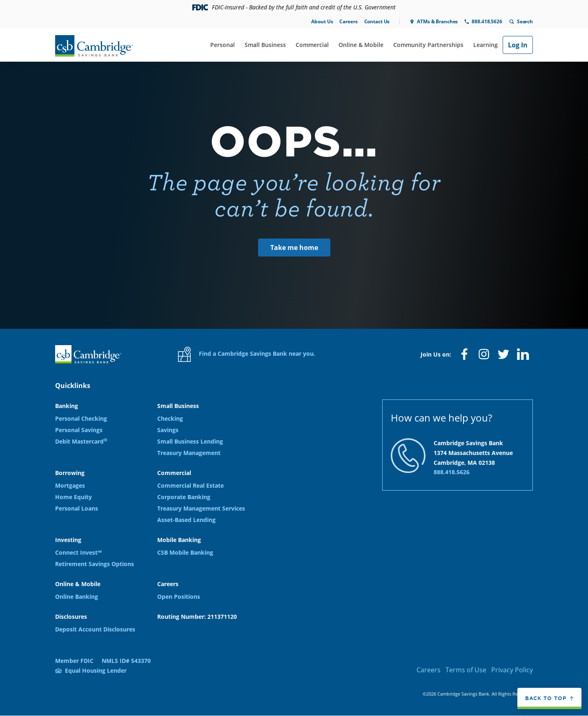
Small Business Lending (190, 441)
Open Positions (179, 597)
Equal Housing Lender (96, 670)
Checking (170, 418)
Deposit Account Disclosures (95, 629)
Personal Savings (79, 430)
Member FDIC (74, 661)
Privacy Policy (512, 670)
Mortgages (70, 485)
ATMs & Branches (437, 21)
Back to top (546, 698)
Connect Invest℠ (78, 552)
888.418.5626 (487, 21)
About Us (322, 21)
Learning (486, 45)
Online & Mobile (361, 45)
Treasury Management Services (201, 508)
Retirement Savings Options (95, 564)
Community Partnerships (428, 45)
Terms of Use (466, 670)
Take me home (294, 248)
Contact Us (377, 21)
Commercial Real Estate (190, 485)
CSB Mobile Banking (185, 552)
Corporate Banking (184, 497)
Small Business (265, 45)
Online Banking (77, 597)
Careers (348, 21)
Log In (518, 45)
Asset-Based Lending (186, 520)
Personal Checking (81, 418)
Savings (168, 430)
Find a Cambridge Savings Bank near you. (247, 354)
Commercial (312, 45)
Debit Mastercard (81, 441)
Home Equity (73, 497)
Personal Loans (77, 508)
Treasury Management (189, 453)
